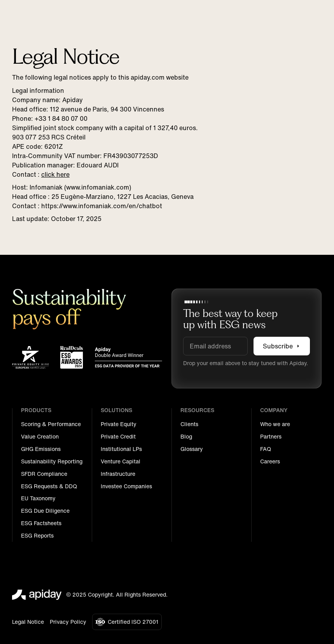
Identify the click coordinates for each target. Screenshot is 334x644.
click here (55, 174)
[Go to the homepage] (37, 595)
